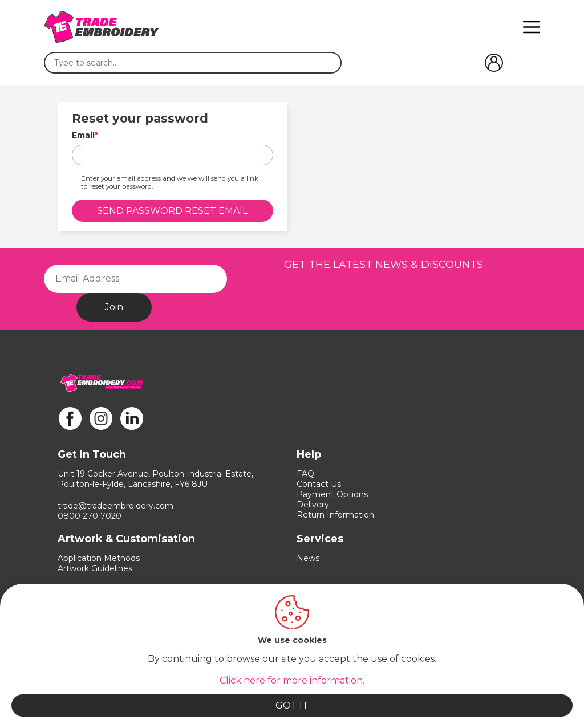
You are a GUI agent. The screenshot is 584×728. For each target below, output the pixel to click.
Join (114, 307)
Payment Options (332, 494)
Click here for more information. (292, 680)
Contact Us (319, 484)
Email (83, 135)
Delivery (313, 505)
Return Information (335, 515)
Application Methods (99, 558)
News (308, 558)
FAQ (305, 474)
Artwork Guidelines (95, 568)
